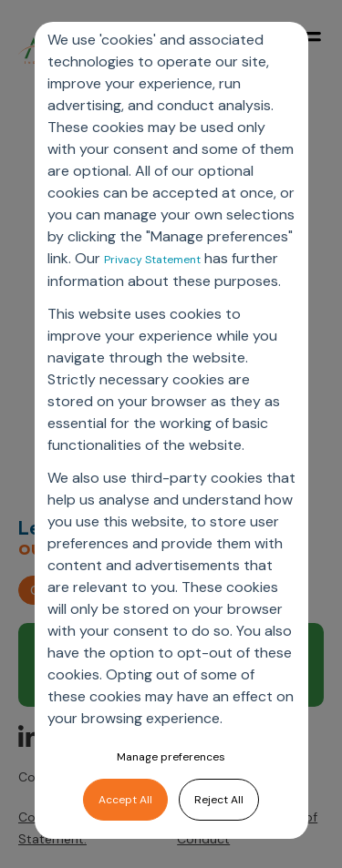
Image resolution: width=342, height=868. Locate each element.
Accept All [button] (125, 800)
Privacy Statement (152, 260)
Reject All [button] (219, 800)
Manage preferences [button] (171, 757)
